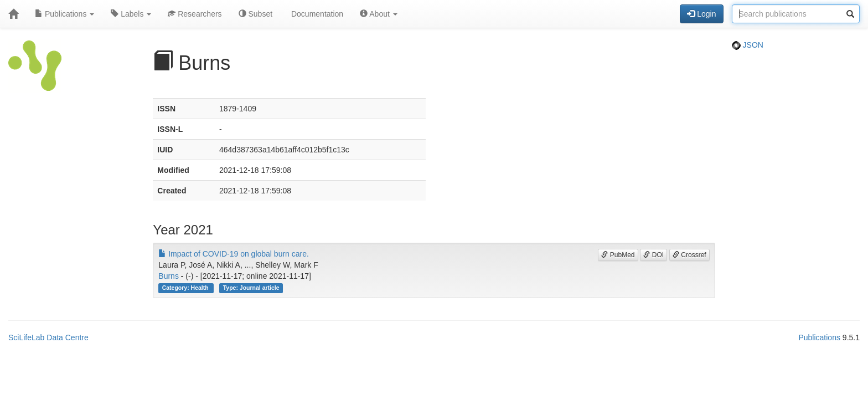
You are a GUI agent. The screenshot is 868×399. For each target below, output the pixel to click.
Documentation (316, 14)
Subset (255, 14)
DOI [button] (653, 255)
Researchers (195, 14)
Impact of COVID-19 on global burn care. (234, 254)
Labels (131, 14)
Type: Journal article (251, 288)
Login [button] (701, 14)
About (379, 14)
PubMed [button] (618, 255)
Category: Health (186, 288)
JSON (748, 45)
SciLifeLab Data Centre (48, 337)
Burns (169, 276)
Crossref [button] (689, 255)
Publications (64, 14)
